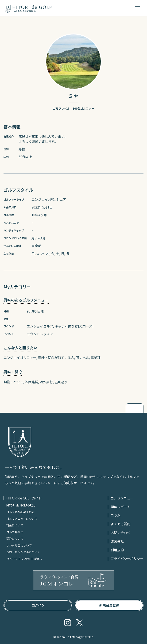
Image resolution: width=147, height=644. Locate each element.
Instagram (68, 623)
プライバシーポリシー (127, 558)
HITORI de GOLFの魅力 (21, 505)
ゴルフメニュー (122, 498)
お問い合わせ (120, 532)
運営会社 (117, 541)
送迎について (15, 538)
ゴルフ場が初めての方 (20, 512)
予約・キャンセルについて (23, 552)
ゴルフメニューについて (22, 519)
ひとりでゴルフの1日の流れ (24, 559)
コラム (116, 515)
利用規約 (117, 550)
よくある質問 (120, 524)
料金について (15, 525)
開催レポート (120, 507)
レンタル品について (19, 545)
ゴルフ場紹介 (15, 532)
